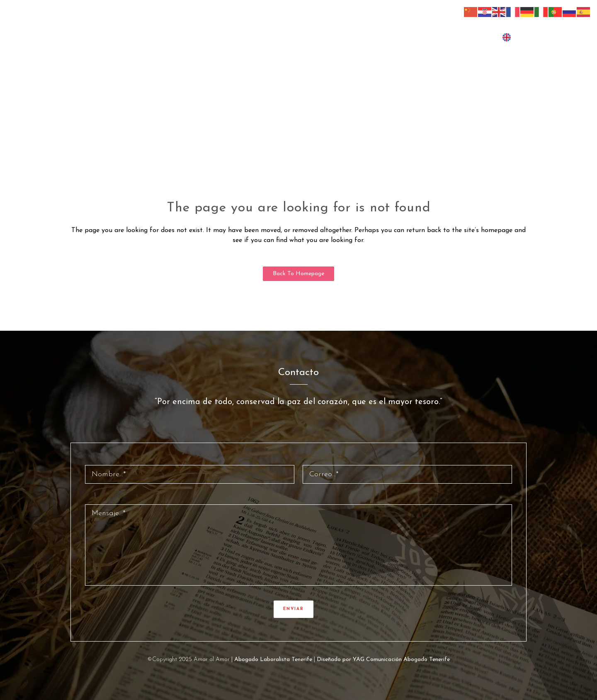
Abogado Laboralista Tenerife (273, 660)
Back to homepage (298, 274)
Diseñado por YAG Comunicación (359, 660)
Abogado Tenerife (427, 660)
